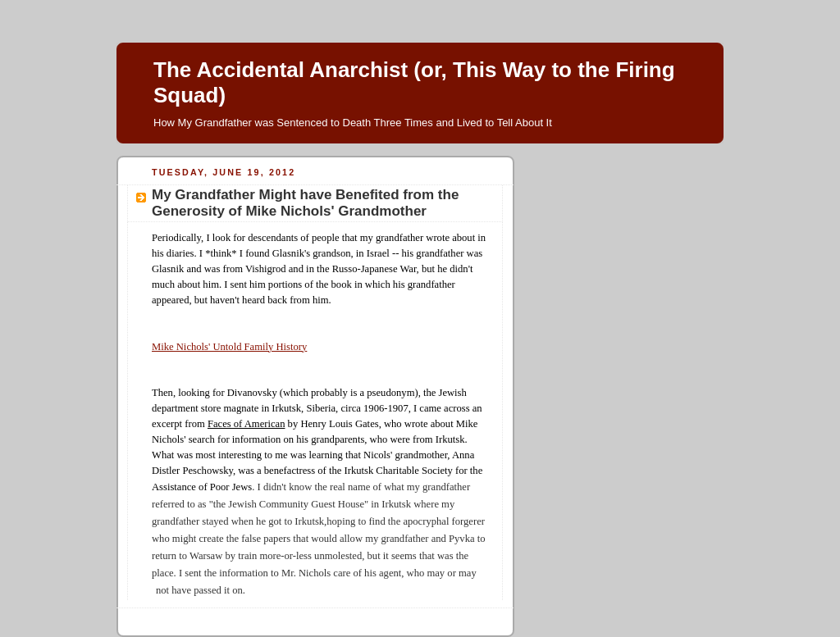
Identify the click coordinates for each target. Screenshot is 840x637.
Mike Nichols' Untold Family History (229, 347)
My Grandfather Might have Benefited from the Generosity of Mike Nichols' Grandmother (305, 203)
